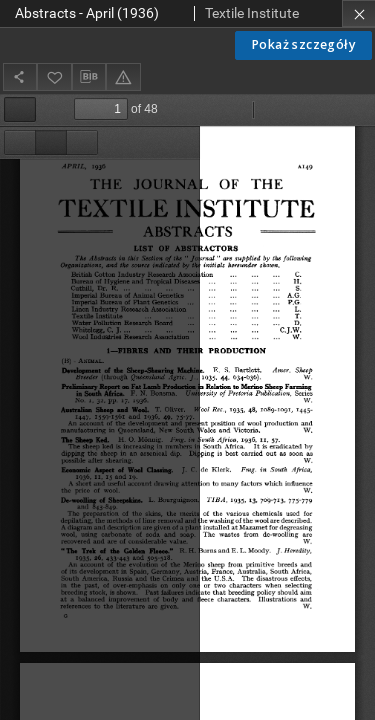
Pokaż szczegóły (303, 44)
